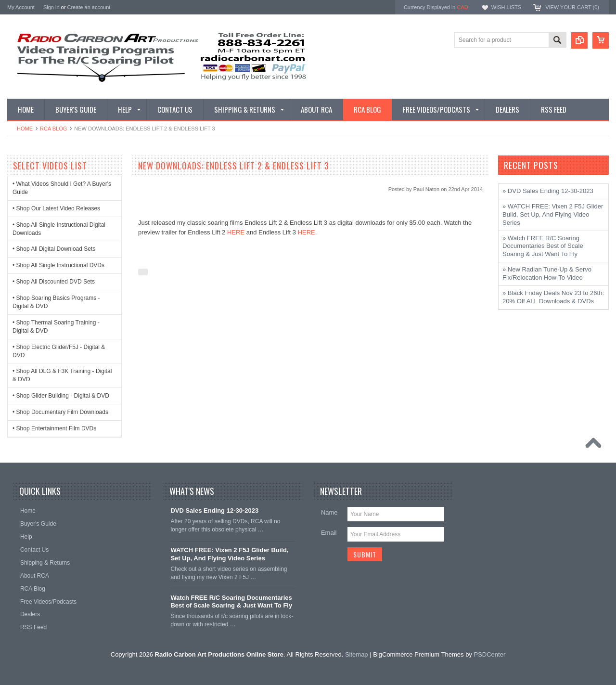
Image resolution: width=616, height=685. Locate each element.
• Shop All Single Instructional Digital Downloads (59, 229)
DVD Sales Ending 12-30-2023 (214, 511)
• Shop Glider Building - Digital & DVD (61, 396)
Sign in (51, 7)
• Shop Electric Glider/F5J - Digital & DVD (59, 351)
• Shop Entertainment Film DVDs (54, 428)
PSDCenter (489, 654)
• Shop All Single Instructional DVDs (58, 265)
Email (329, 533)
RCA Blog (53, 129)
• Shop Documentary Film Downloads (60, 412)
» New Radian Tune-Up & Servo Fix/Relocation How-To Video (547, 273)
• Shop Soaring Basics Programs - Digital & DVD (56, 302)
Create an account (89, 7)
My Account (21, 7)
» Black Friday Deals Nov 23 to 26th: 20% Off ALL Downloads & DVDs (553, 297)
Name (329, 512)
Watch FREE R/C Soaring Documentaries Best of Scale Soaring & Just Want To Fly (231, 602)
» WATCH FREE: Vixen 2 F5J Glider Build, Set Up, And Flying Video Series (553, 214)
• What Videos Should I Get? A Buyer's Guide (62, 188)
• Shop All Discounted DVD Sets (54, 282)
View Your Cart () (572, 7)
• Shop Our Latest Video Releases (56, 208)
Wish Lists (506, 7)
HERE (236, 232)
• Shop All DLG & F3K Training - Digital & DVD (62, 375)
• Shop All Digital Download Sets (54, 249)
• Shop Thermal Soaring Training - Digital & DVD (56, 327)
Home (25, 129)
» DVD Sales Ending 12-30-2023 (548, 191)
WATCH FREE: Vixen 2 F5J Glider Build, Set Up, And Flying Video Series (229, 554)
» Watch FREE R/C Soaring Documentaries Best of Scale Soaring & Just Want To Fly (543, 246)
